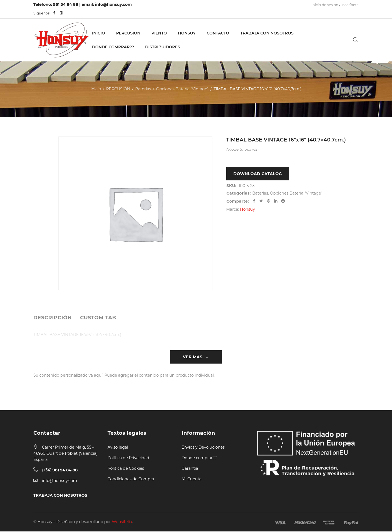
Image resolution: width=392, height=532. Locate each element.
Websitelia (122, 522)
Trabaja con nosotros (267, 33)
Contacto (218, 33)
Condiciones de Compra (131, 479)
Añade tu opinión (243, 149)
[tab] (53, 318)
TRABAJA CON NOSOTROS (60, 496)
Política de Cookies (126, 469)
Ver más (193, 357)
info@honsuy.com (113, 4)
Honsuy (187, 33)
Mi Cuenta (191, 479)
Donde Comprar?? (113, 47)
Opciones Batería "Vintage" (182, 89)
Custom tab (98, 318)
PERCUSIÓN (128, 33)
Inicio (99, 33)
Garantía (190, 469)
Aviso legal (118, 448)
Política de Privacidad (128, 458)
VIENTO (159, 33)
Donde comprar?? (199, 458)
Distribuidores (163, 47)
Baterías (143, 89)
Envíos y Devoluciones (203, 448)
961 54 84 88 (66, 4)
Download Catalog (258, 174)
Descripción (53, 318)
